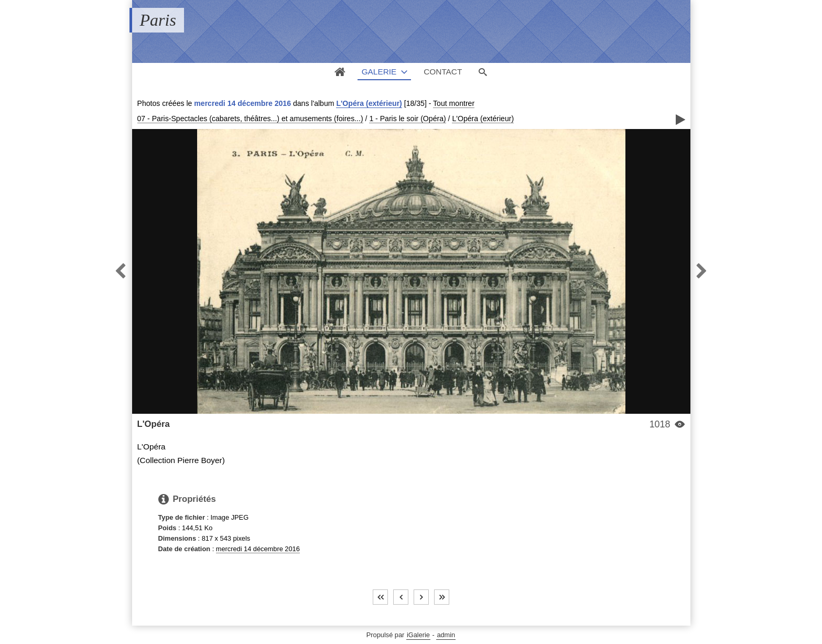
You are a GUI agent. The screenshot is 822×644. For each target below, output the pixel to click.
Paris (158, 20)
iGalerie (418, 635)
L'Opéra (154, 424)
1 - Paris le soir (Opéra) (407, 119)
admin (446, 635)
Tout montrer (454, 103)
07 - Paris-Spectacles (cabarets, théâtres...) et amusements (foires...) (250, 119)
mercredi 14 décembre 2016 (258, 549)
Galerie (379, 72)
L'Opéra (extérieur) (369, 103)
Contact (443, 72)
